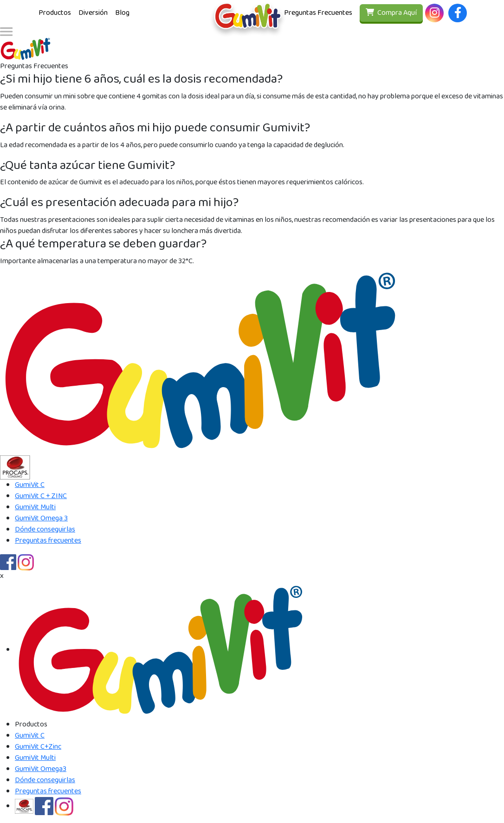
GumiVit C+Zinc (38, 747)
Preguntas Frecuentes (318, 13)
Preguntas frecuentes (48, 541)
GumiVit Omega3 (41, 769)
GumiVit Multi (35, 507)
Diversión (93, 13)
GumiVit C (30, 485)
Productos (55, 13)
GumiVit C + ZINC (41, 496)
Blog (122, 13)
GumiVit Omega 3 (41, 518)
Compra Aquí (391, 13)
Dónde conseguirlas (45, 529)
